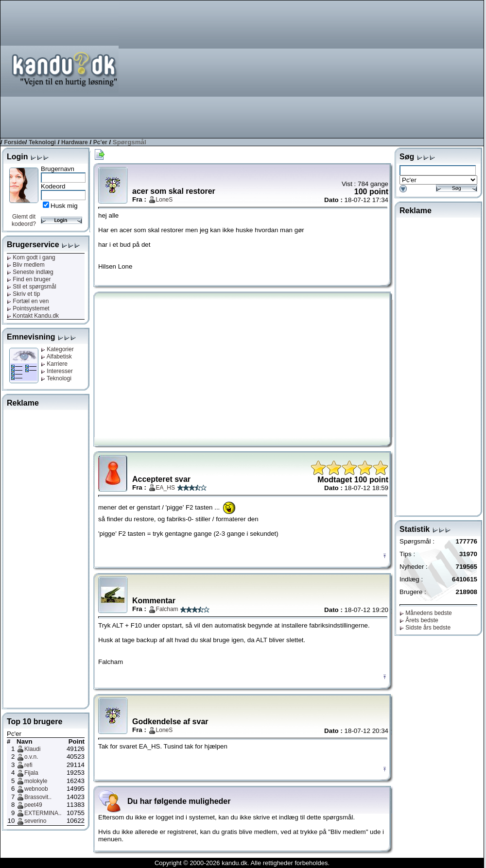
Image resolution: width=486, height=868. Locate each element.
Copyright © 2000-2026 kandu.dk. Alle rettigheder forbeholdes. (242, 863)
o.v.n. (31, 757)
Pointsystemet (28, 308)
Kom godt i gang (31, 257)
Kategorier (57, 349)
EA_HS (165, 488)
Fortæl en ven (28, 301)
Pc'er (100, 142)
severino (35, 821)
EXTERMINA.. (43, 813)
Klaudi (32, 749)
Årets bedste (419, 620)
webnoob (36, 789)
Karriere (54, 364)
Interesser (57, 371)
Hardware (75, 142)
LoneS (165, 200)
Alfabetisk (56, 357)
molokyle (36, 781)
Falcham (167, 609)
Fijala (31, 773)
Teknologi (42, 142)
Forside (14, 142)
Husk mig (64, 206)
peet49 (33, 805)
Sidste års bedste (425, 628)
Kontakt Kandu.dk (33, 316)
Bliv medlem (26, 265)
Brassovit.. (38, 797)
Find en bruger (29, 279)
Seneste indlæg (30, 272)
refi (28, 765)
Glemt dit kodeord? (24, 220)
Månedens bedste (426, 613)
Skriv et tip (23, 294)
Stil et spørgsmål (32, 287)
